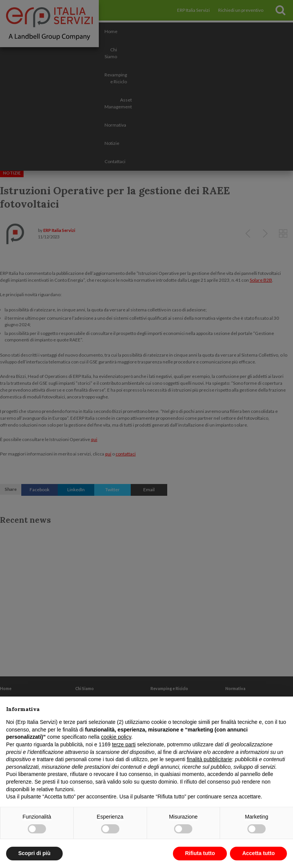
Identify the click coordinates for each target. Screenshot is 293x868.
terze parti (124, 744)
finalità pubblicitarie (209, 759)
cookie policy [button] (116, 737)
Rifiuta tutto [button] (200, 853)
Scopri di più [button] (34, 853)
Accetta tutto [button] (258, 853)
